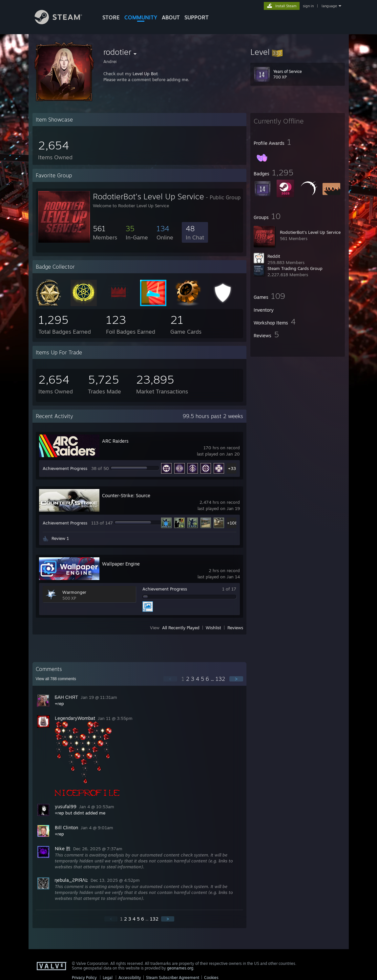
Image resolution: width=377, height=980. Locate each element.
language (329, 6)
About (171, 17)
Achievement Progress (65, 468)
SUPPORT (197, 17)
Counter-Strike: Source (126, 495)
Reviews (235, 628)
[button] (298, 52)
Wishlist (213, 628)
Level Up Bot (145, 74)
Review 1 (60, 538)
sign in (308, 6)
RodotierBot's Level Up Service (310, 232)
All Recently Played (181, 628)
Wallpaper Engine (121, 564)
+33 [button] (232, 468)
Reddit (274, 256)
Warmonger (74, 592)
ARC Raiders (115, 441)
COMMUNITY (141, 17)
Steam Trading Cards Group (295, 268)
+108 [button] (232, 523)
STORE (111, 17)
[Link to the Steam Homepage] (63, 22)
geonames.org (180, 968)
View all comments (56, 679)
